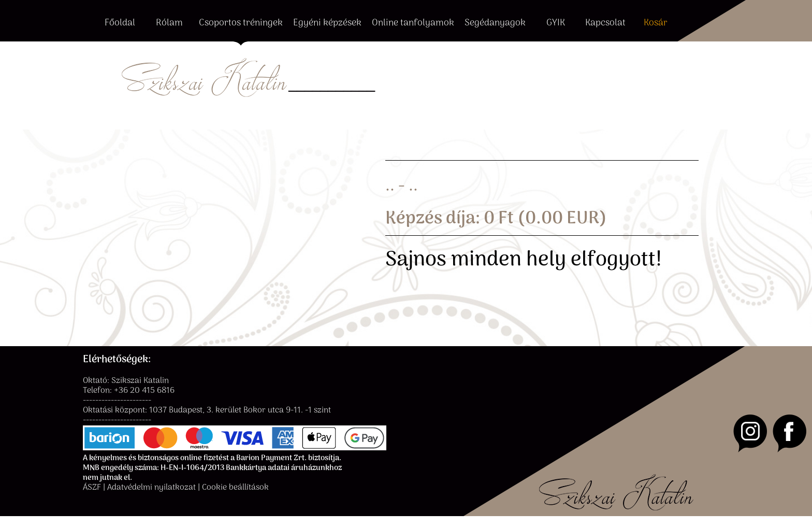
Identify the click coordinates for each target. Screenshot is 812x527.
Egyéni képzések (327, 24)
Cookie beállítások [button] (235, 488)
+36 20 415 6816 (144, 391)
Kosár (656, 24)
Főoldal (120, 24)
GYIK (556, 24)
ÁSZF (92, 488)
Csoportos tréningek (241, 24)
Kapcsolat (605, 24)
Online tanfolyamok (413, 24)
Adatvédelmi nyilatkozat (151, 488)
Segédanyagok (495, 24)
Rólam (169, 24)
